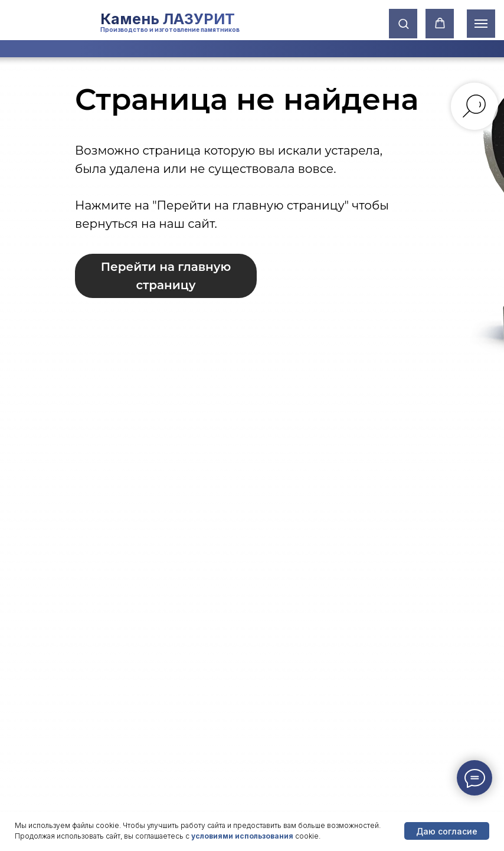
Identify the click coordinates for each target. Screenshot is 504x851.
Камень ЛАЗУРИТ (168, 19)
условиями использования (242, 836)
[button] (403, 23)
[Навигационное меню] (481, 24)
